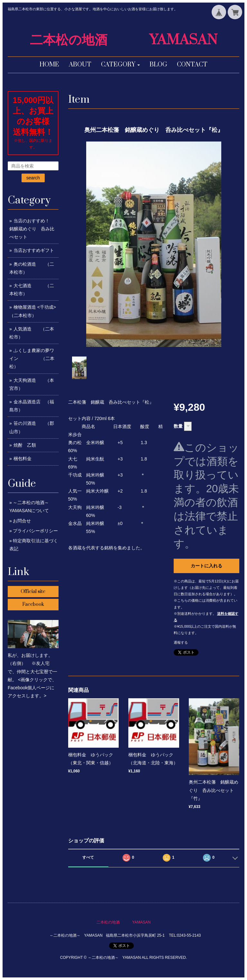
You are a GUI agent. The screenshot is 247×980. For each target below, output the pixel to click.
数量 (178, 426)
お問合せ (22, 521)
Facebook (33, 604)
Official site (33, 592)
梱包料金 (23, 459)
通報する (181, 642)
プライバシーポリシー (35, 531)
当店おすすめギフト (34, 250)
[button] (120, 65)
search (33, 178)
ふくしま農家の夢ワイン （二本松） (32, 358)
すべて (88, 857)
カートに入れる (206, 566)
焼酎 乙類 (25, 445)
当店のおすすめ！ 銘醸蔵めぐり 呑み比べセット (36, 229)
